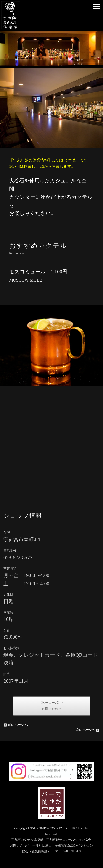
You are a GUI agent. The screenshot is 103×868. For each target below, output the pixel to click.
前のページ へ (16, 725)
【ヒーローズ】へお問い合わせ (52, 706)
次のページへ (88, 730)
